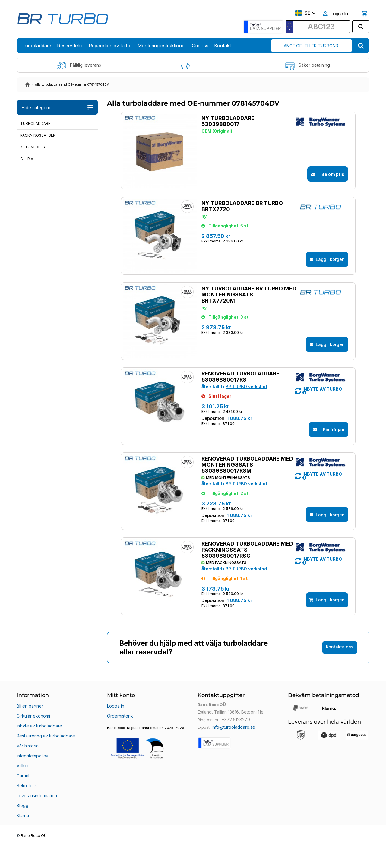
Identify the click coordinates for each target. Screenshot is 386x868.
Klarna (23, 839)
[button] (318, 420)
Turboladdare (35, 124)
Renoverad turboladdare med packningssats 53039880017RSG (242, 595)
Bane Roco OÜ (34, 858)
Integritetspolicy (32, 796)
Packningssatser (38, 135)
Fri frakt (193, 65)
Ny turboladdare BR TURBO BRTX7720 (237, 216)
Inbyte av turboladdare (38, 774)
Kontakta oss (340, 701)
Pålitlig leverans (79, 65)
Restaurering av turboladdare (44, 781)
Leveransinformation (36, 825)
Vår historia (27, 788)
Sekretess (26, 817)
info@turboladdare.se (232, 781)
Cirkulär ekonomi (33, 767)
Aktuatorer (33, 147)
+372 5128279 (235, 774)
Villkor (22, 803)
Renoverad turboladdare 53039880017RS (236, 404)
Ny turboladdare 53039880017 (223, 121)
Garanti (24, 810)
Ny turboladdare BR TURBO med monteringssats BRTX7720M (244, 313)
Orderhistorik (119, 767)
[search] (361, 27)
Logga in (115, 759)
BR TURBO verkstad (241, 414)
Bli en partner (29, 759)
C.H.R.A (27, 159)
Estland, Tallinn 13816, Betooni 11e (229, 767)
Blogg (22, 832)
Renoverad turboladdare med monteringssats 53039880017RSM (242, 501)
